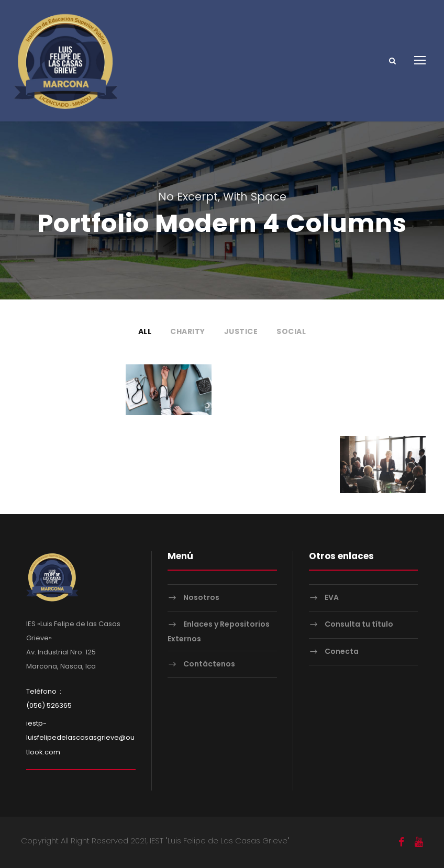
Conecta (342, 651)
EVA (332, 597)
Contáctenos (209, 664)
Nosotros (201, 597)
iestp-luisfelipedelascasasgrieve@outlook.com (80, 737)
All (145, 331)
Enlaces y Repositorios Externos (219, 631)
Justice (241, 331)
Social (291, 331)
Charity (188, 331)
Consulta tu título (359, 624)
